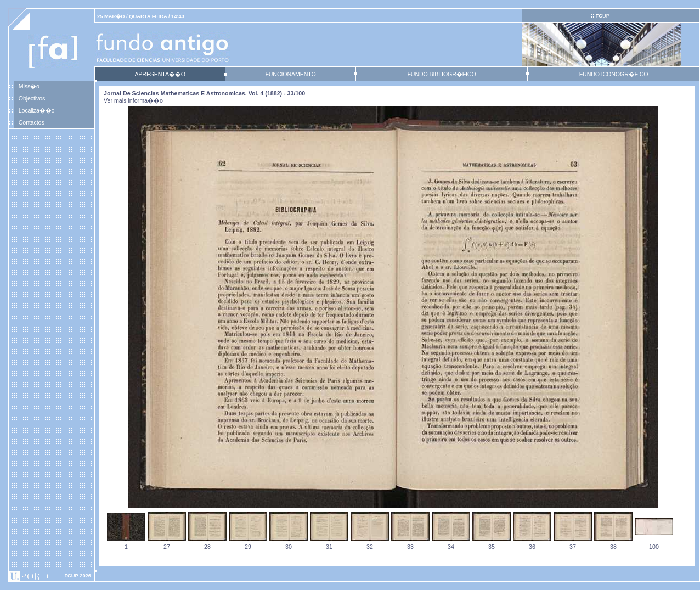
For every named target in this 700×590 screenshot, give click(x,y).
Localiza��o (37, 110)
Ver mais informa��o (133, 100)
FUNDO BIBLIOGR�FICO (441, 74)
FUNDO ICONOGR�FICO (614, 74)
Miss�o (29, 86)
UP (602, 16)
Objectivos (32, 98)
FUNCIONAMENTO (290, 74)
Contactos (32, 122)
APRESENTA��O (160, 74)
